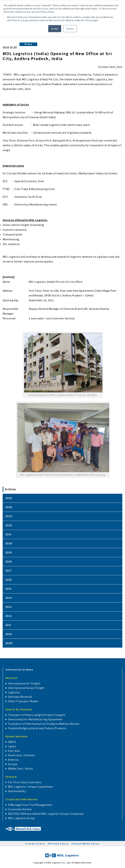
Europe (13, 764)
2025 (9, 498)
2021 (9, 534)
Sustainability (17, 791)
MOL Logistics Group (21, 818)
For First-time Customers (25, 782)
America (13, 760)
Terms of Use (36, 844)
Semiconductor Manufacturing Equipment (35, 719)
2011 (8, 625)
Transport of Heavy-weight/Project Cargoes (37, 715)
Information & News (19, 669)
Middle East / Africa (20, 768)
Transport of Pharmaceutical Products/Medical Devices (44, 724)
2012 (9, 616)
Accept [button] (55, 29)
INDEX (12, 742)
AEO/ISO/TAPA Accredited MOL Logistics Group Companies (46, 814)
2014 (9, 598)
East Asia (14, 751)
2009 (9, 643)
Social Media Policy (86, 844)
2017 (8, 571)
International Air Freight (24, 683)
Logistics (14, 692)
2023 (9, 516)
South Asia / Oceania (21, 755)
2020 (9, 543)
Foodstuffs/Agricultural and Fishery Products (37, 728)
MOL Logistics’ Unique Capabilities (30, 787)
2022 (9, 525)
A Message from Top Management (30, 805)
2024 (9, 507)
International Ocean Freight (26, 688)
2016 (9, 580)
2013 (9, 607)
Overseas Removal (20, 697)
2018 (9, 562)
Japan (12, 746)
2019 (9, 552)
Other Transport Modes (23, 701)
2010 (9, 634)
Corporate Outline (20, 809)
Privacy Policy (59, 844)
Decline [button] (70, 29)
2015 (9, 589)
